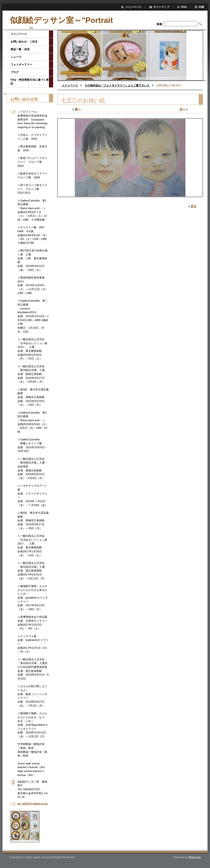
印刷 (201, 7)
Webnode (195, 857)
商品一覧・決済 (20, 49)
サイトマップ (161, 7)
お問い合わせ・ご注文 (24, 42)
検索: (160, 24)
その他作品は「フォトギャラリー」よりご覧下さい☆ (117, 85)
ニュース (16, 57)
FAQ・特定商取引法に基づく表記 (30, 82)
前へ (78, 109)
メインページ (70, 85)
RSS (184, 7)
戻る (194, 206)
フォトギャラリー (21, 64)
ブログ (15, 72)
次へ (182, 109)
